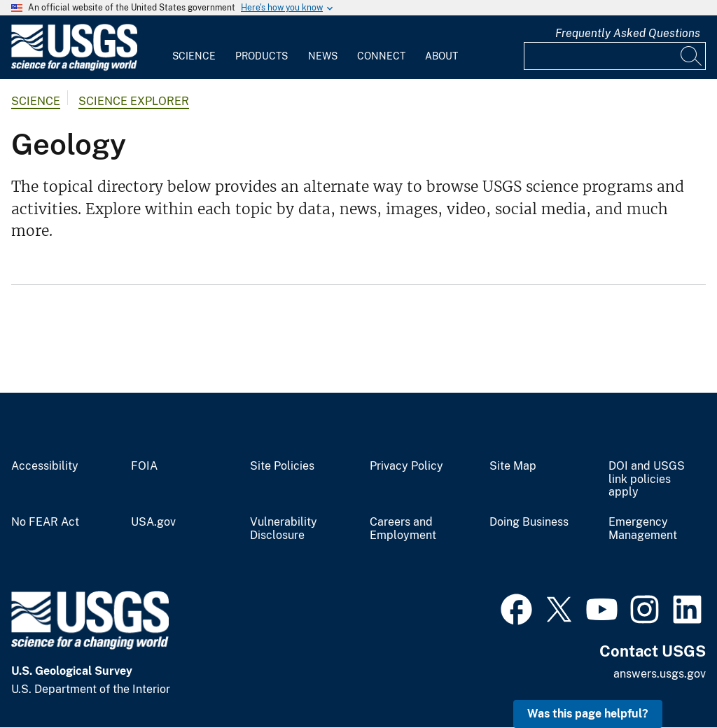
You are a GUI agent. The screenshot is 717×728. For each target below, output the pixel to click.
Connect (381, 56)
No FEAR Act (45, 522)
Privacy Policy (406, 466)
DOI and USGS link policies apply (647, 479)
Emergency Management (643, 529)
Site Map (513, 466)
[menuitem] (194, 48)
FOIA (144, 466)
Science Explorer (134, 101)
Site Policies (282, 466)
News (323, 56)
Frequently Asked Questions (628, 33)
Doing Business (529, 522)
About (441, 56)
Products (262, 56)
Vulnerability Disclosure (284, 529)
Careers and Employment (403, 529)
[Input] (615, 56)
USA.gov (153, 522)
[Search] (692, 56)
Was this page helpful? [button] (588, 714)
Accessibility (45, 466)
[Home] (74, 68)
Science (194, 56)
